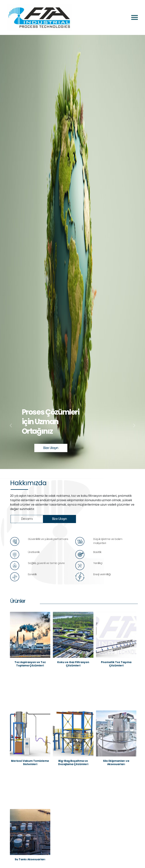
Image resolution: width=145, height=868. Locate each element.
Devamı (27, 519)
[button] (11, 426)
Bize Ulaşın (51, 448)
